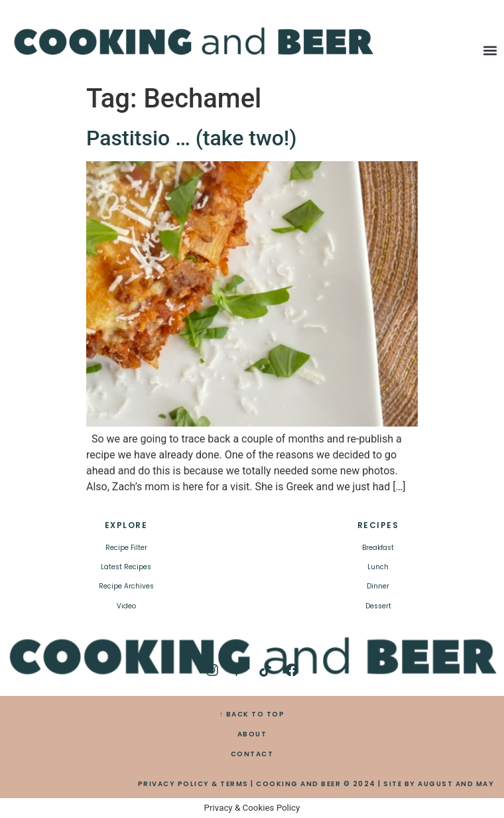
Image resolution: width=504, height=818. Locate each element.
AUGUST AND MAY (456, 784)
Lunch (378, 567)
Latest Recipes (126, 567)
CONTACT (252, 754)
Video (126, 606)
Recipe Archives (126, 586)
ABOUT (252, 734)
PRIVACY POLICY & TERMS (193, 784)
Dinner (378, 586)
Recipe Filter (126, 548)
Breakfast (378, 548)
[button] (490, 51)
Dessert (378, 606)
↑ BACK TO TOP (252, 714)
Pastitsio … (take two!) (191, 138)
